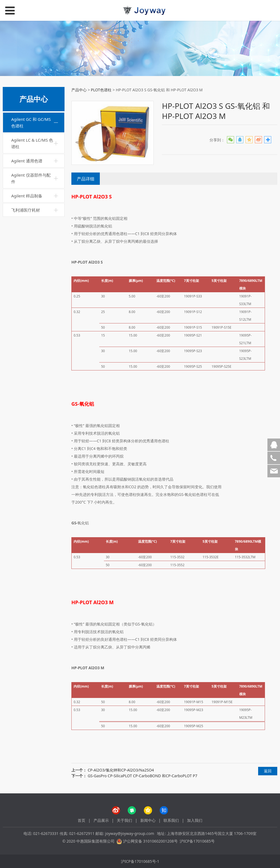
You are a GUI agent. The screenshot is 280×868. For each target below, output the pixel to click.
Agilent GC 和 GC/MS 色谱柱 (31, 122)
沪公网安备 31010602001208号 (150, 841)
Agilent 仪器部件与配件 (31, 178)
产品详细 (86, 179)
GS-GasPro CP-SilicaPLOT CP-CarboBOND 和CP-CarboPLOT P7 (143, 776)
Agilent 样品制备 (27, 196)
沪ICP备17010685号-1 (140, 861)
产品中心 (79, 90)
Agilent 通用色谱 (27, 161)
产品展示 (101, 820)
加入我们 (195, 820)
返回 (268, 771)
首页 (81, 820)
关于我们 (124, 820)
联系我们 (171, 820)
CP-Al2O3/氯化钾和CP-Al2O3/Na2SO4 (121, 770)
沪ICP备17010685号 (197, 841)
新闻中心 (148, 820)
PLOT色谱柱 (101, 90)
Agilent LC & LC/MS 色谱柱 (32, 143)
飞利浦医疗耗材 (26, 210)
